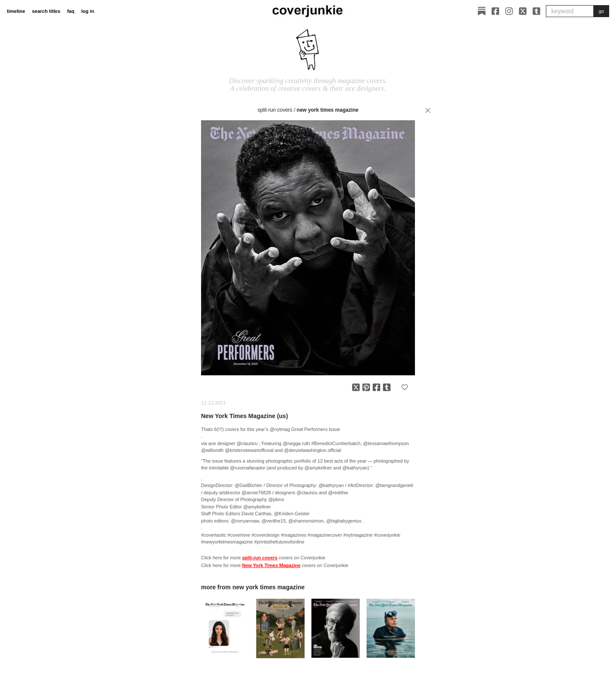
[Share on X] (356, 387)
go (601, 11)
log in (88, 11)
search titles (46, 11)
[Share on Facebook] (376, 387)
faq (71, 11)
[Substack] (482, 11)
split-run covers (275, 110)
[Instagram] (509, 11)
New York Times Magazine (327, 110)
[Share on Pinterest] (366, 387)
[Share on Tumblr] (387, 387)
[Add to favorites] (405, 387)
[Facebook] (495, 11)
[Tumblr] (536, 11)
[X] (523, 11)
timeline (16, 11)
